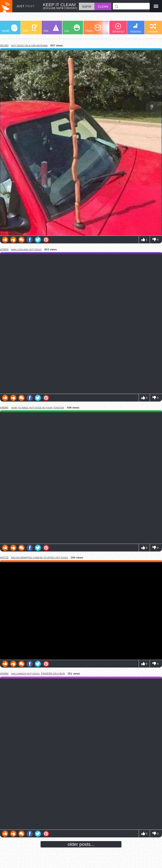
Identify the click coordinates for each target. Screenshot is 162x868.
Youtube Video (81, 611)
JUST (25, 6)
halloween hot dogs (25, 674)
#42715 (4, 558)
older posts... (81, 844)
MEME (10, 28)
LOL (72, 28)
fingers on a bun (53, 674)
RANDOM (153, 28)
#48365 (4, 408)
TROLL (93, 28)
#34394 (4, 674)
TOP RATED (118, 28)
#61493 (4, 46)
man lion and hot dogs (26, 249)
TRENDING (136, 28)
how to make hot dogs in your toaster (38, 408)
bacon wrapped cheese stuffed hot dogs (40, 558)
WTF (30, 28)
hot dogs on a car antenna (29, 45)
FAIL (51, 28)
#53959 (4, 250)
